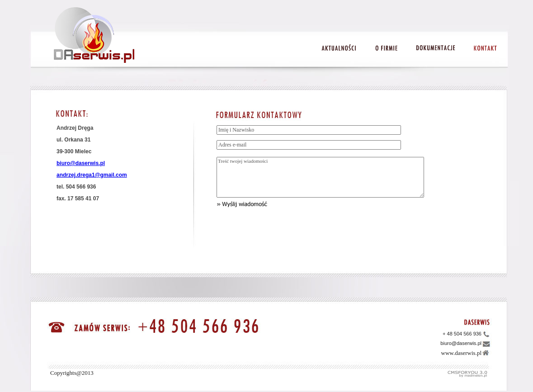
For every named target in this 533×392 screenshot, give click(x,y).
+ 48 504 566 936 (462, 334)
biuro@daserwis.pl (81, 163)
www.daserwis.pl (461, 353)
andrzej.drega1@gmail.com (92, 175)
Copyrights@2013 (72, 373)
